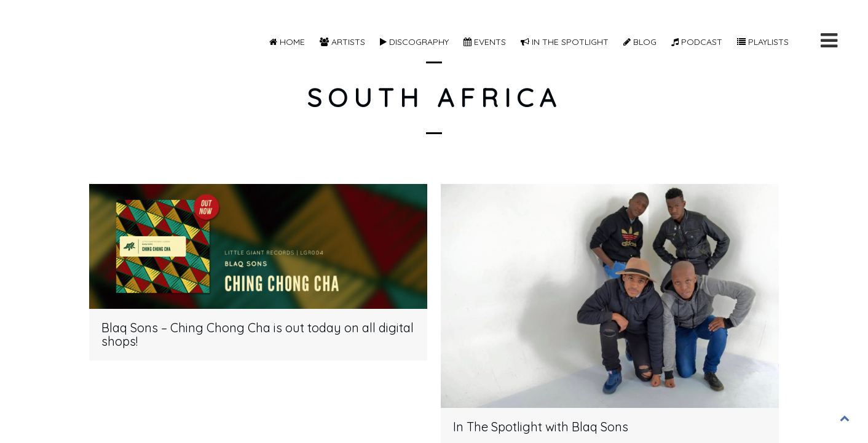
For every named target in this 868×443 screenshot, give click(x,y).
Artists (342, 42)
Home (287, 42)
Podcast (697, 42)
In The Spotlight (565, 42)
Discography (414, 42)
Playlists (763, 42)
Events (485, 42)
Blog (640, 42)
